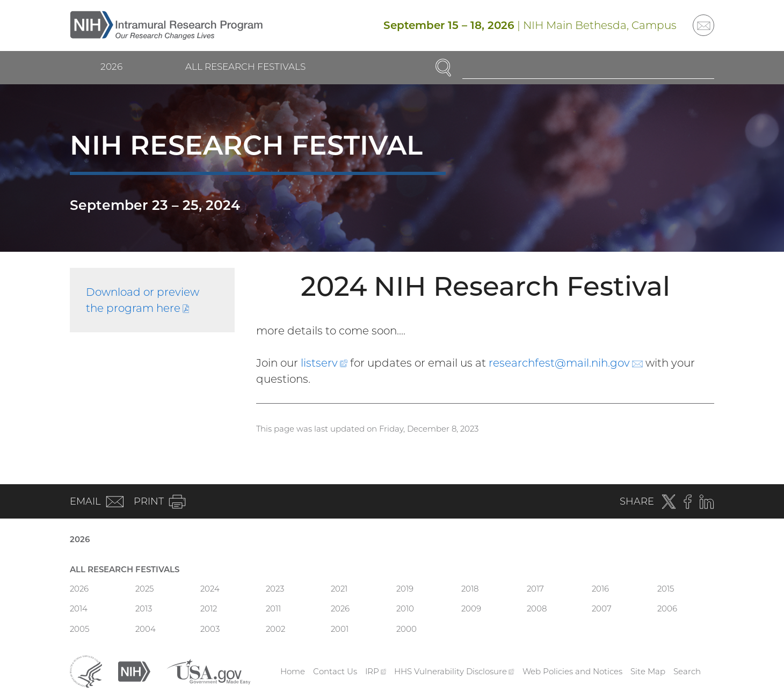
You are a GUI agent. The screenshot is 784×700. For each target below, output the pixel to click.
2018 (470, 589)
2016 (600, 589)
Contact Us (335, 671)
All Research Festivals (245, 67)
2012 (209, 608)
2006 (667, 608)
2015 (666, 589)
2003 (210, 629)
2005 (79, 629)
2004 (146, 629)
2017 (535, 589)
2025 (144, 589)
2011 (273, 608)
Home (293, 671)
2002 (275, 629)
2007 (602, 608)
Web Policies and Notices (572, 671)
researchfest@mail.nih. (566, 363)
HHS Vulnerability (454, 671)
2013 (144, 608)
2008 (537, 608)
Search (687, 671)
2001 (340, 629)
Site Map (648, 671)
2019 (405, 589)
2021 (339, 589)
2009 (471, 608)
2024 (210, 589)
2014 (79, 608)
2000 (406, 629)
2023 (275, 589)
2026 (111, 67)
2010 (405, 608)
